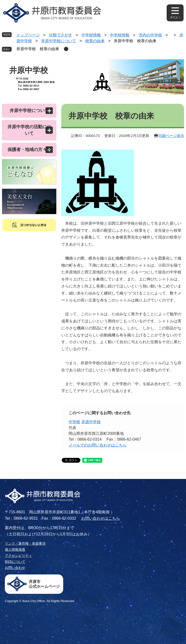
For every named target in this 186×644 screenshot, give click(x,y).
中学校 (74, 422)
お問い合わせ (15, 568)
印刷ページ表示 (171, 136)
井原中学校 (91, 422)
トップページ (28, 35)
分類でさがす (61, 35)
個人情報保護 (15, 549)
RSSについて (15, 562)
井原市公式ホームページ (44, 584)
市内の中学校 (150, 35)
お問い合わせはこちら (101, 518)
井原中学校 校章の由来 (38, 49)
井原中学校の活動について (29, 130)
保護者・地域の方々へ (29, 150)
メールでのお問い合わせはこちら (98, 445)
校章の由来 (95, 41)
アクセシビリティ (18, 556)
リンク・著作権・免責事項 (25, 543)
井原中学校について (59, 41)
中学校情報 (91, 35)
